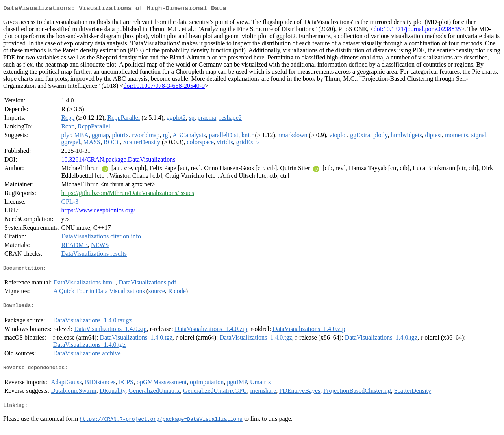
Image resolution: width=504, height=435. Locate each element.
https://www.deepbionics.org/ (98, 212)
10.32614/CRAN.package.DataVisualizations (118, 161)
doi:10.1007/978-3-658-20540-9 (164, 87)
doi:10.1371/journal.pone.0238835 (417, 31)
